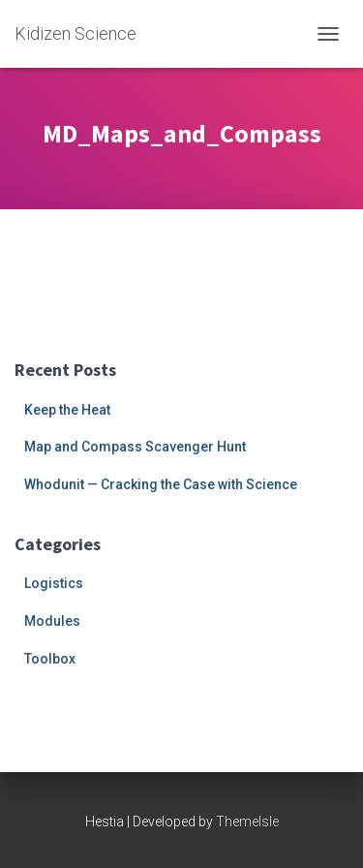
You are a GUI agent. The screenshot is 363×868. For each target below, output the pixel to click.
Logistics (54, 583)
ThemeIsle (247, 821)
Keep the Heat (67, 410)
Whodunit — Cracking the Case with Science (161, 484)
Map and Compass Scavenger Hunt (135, 447)
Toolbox (50, 659)
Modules (52, 621)
